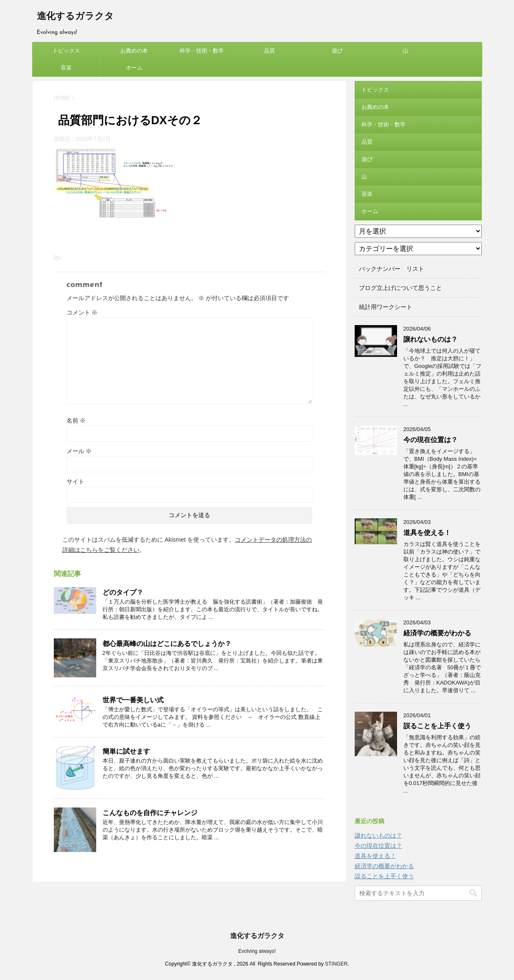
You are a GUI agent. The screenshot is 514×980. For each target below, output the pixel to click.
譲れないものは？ (431, 339)
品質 (270, 51)
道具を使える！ (427, 533)
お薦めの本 (134, 51)
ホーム (134, 68)
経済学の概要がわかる (437, 633)
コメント (82, 312)
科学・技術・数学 (202, 51)
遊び (337, 51)
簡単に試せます (126, 751)
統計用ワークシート (386, 307)
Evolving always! (257, 951)
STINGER (336, 964)
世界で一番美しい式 (133, 700)
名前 (76, 420)
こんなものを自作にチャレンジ (150, 813)
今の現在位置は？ (431, 440)
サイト (75, 482)
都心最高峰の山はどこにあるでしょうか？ (167, 644)
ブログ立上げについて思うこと (400, 288)
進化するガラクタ (75, 17)
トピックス (66, 51)
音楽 (66, 68)
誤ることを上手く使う (437, 726)
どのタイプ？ (123, 592)
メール (79, 451)
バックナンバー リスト (392, 269)
